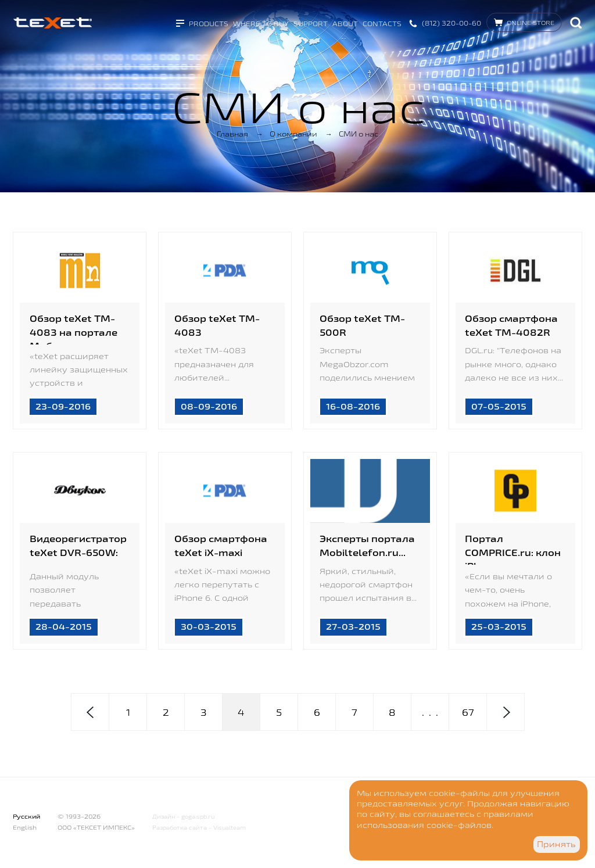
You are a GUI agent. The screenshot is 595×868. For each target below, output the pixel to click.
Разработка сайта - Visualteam (199, 828)
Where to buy (261, 24)
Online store (531, 23)
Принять (556, 844)
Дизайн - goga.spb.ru (183, 817)
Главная (232, 134)
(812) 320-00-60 (451, 23)
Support (311, 24)
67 (468, 712)
